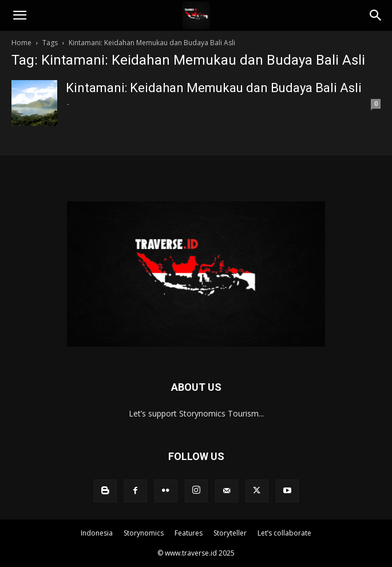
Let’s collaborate (284, 533)
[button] (19, 15)
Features (189, 533)
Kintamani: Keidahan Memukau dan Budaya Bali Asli (214, 88)
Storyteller (230, 533)
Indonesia (97, 533)
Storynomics (144, 533)
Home (21, 43)
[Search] (376, 15)
